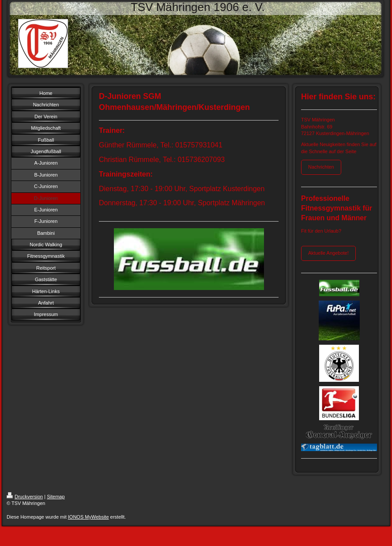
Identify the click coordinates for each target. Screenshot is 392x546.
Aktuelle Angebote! (328, 253)
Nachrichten (321, 167)
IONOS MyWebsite (89, 517)
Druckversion (25, 497)
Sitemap (56, 497)
